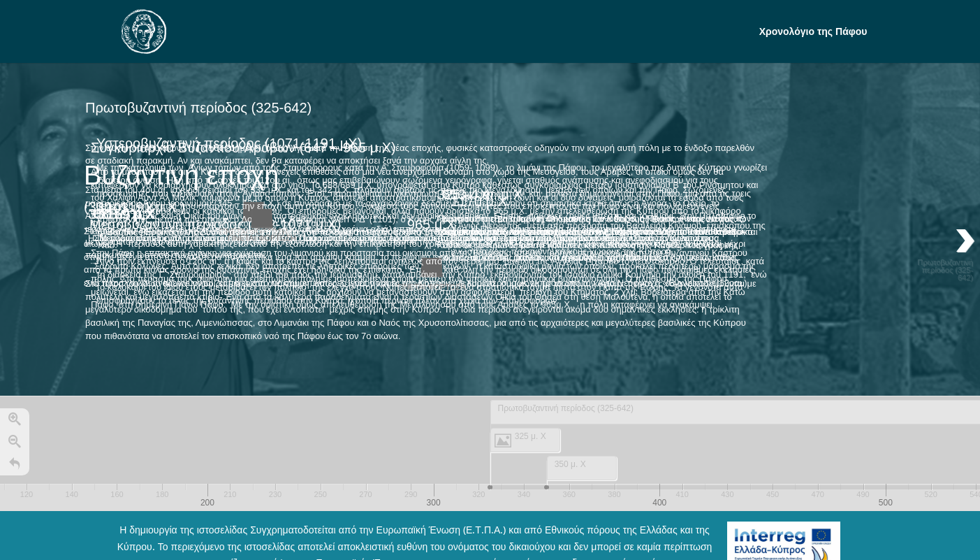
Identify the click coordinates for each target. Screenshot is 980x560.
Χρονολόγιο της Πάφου (813, 32)
